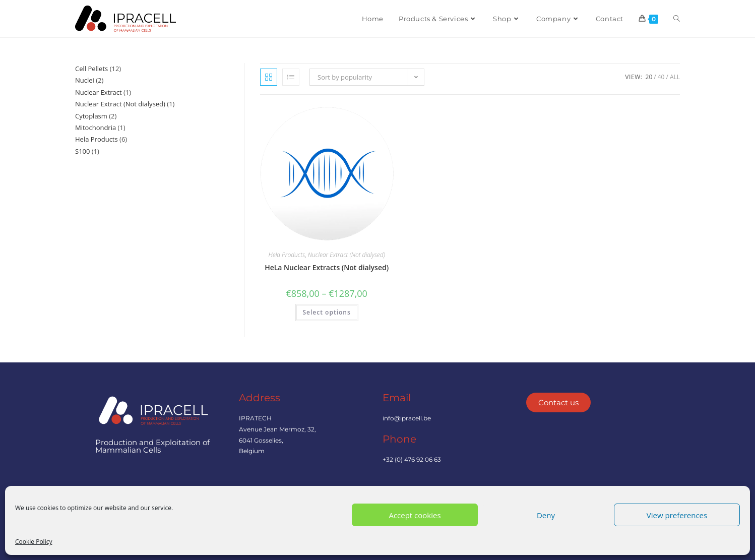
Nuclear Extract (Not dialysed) (347, 255)
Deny (546, 515)
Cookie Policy (34, 542)
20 (649, 77)
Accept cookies (415, 515)
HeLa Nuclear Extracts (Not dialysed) (327, 267)
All (675, 77)
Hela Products (287, 255)
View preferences (677, 515)
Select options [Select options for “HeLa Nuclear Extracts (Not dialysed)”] (327, 312)
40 (661, 77)
